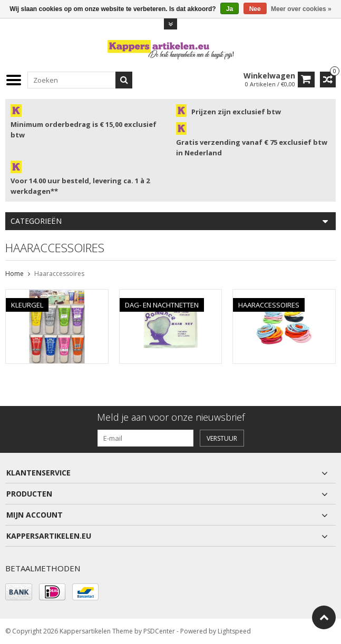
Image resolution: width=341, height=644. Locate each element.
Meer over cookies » (301, 9)
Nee (255, 9)
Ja (230, 9)
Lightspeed (234, 631)
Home (14, 274)
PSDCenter (159, 631)
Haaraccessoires (59, 274)
